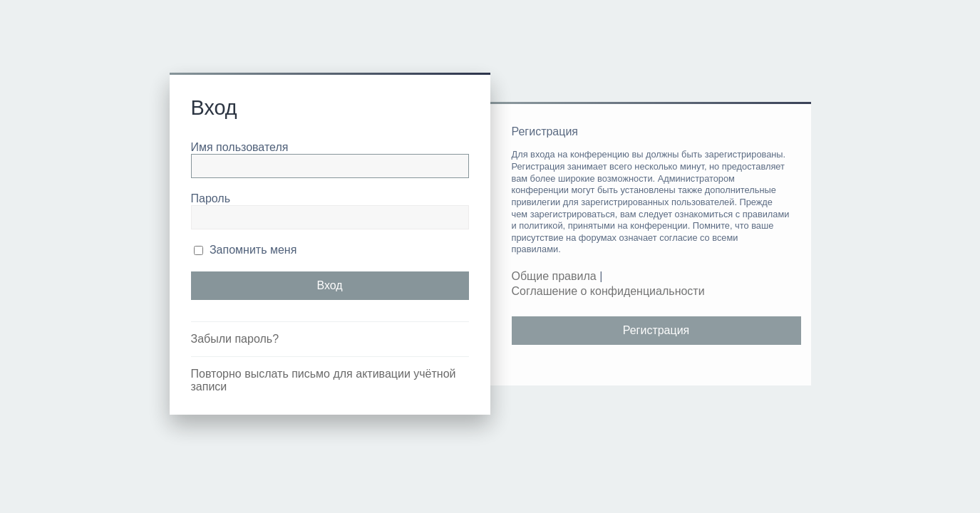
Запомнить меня (246, 250)
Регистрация (656, 330)
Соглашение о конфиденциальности (608, 291)
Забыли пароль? (235, 339)
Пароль (211, 198)
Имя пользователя (240, 147)
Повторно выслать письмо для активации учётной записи (324, 380)
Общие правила (554, 276)
